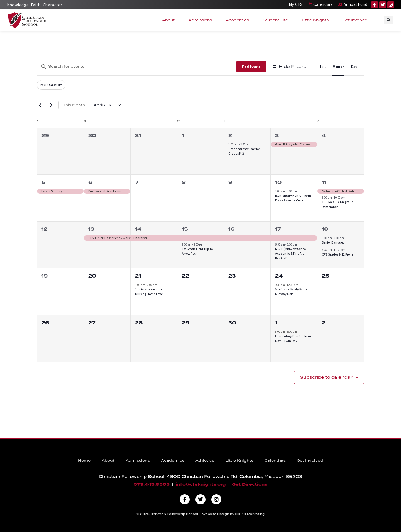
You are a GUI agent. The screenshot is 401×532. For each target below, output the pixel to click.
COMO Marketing (250, 514)
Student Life (277, 20)
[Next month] (51, 105)
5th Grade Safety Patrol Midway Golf (291, 291)
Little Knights (317, 20)
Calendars (275, 461)
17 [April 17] (278, 229)
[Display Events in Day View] (354, 67)
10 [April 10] (278, 182)
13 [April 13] (91, 229)
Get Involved (356, 20)
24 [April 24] (279, 276)
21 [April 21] (138, 276)
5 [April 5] (43, 182)
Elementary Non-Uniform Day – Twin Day (293, 338)
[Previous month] (40, 105)
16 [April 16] (231, 229)
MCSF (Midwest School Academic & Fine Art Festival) (291, 253)
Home (84, 461)
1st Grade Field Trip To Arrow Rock (197, 251)
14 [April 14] (138, 229)
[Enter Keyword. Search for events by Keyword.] (137, 66)
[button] (388, 20)
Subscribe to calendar (326, 377)
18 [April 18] (325, 229)
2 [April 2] (230, 136)
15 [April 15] (185, 229)
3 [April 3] (277, 136)
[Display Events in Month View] (338, 67)
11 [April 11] (324, 182)
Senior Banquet (333, 242)
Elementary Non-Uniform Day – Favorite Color (293, 198)
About (170, 20)
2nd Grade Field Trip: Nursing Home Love (150, 291)
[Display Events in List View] (323, 67)
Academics (239, 20)
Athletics (205, 461)
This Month (74, 105)
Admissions (202, 20)
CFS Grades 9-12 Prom (337, 254)
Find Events (251, 66)
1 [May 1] (276, 323)
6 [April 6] (90, 182)
